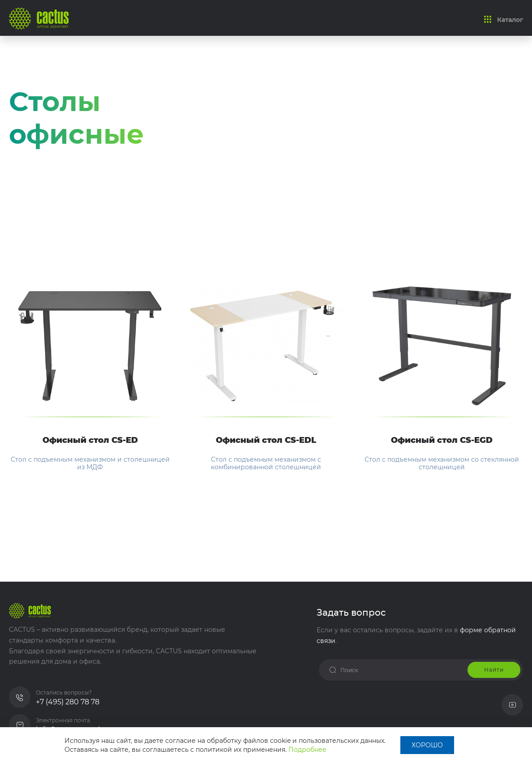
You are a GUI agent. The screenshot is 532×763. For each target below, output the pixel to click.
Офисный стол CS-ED (90, 441)
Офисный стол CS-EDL (266, 441)
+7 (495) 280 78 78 (68, 702)
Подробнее (307, 750)
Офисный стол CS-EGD (442, 441)
